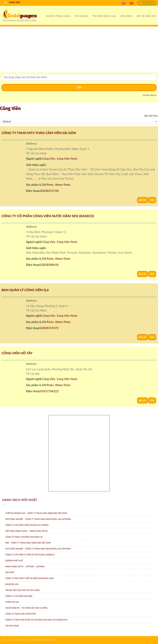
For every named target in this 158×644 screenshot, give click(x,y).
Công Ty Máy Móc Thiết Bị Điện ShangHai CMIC (30, 578)
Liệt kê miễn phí (146, 16)
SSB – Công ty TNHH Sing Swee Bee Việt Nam (28, 543)
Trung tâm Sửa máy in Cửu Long (23, 590)
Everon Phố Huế (14, 561)
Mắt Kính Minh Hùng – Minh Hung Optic (27, 531)
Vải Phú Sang (12, 626)
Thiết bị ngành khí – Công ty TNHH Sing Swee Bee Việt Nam (36, 513)
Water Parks (63, 185)
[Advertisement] (79, 49)
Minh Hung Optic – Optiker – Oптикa (25, 567)
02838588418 (49, 265)
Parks (50, 185)
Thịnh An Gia (12, 602)
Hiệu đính (126, 16)
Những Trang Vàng (58, 16)
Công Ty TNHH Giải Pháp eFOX (21, 614)
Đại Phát (10, 572)
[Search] (6, 3)
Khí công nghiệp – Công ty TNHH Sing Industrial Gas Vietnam (38, 549)
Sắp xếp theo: (151, 116)
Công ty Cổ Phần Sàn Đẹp (19, 596)
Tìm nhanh (82, 16)
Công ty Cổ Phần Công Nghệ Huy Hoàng (27, 525)
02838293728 (49, 191)
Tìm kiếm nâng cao (104, 16)
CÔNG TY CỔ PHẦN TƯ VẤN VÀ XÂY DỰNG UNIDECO (30, 555)
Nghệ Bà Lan (12, 584)
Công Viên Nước (67, 159)
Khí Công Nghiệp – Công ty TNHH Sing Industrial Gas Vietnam (38, 519)
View (152, 200)
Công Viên (49, 159)
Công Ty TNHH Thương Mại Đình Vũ (24, 537)
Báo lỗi (142, 200)
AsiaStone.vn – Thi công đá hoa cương (26, 608)
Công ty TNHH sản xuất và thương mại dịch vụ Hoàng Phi (36, 620)
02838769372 (49, 328)
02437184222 (49, 391)
